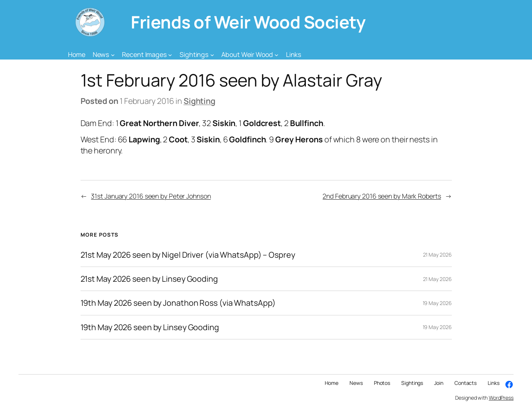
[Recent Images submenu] (170, 55)
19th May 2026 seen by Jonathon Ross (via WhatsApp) (178, 303)
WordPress (501, 398)
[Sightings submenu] (212, 55)
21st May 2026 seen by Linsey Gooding (149, 279)
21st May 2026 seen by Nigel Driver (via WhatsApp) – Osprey (188, 255)
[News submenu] (113, 55)
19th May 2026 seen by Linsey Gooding (150, 327)
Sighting (199, 101)
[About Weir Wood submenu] (277, 55)
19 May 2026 (437, 303)
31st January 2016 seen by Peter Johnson (151, 196)
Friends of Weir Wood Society (248, 22)
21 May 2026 (437, 255)
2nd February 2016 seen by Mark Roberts (382, 196)
